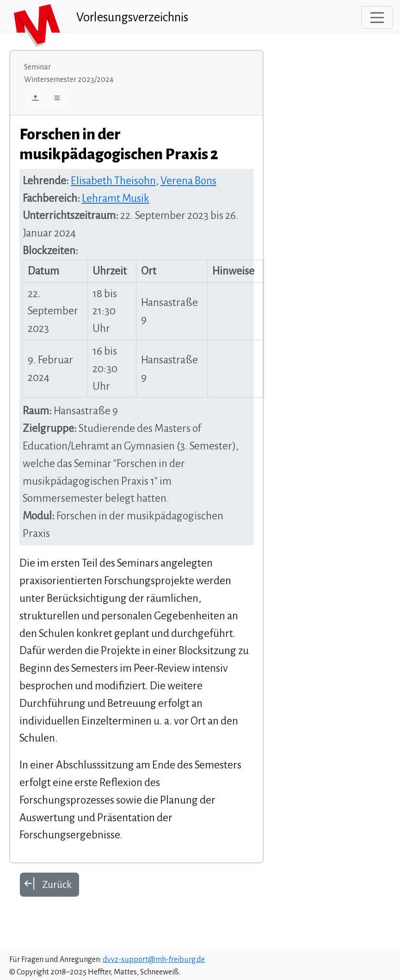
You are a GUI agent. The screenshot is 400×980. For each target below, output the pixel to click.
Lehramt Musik (116, 198)
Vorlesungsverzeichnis (132, 17)
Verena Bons (188, 181)
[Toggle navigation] (377, 18)
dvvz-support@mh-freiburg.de (154, 960)
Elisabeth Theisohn (113, 181)
